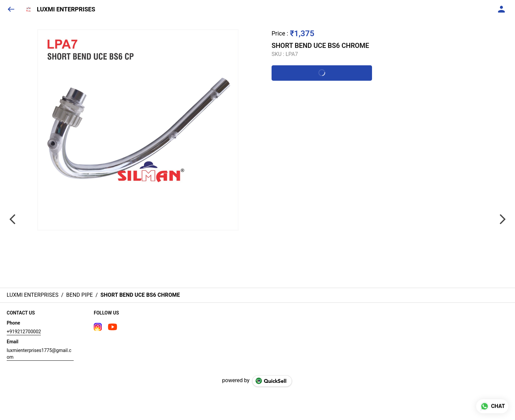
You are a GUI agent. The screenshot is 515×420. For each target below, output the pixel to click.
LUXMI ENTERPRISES (66, 9)
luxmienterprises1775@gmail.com (39, 354)
